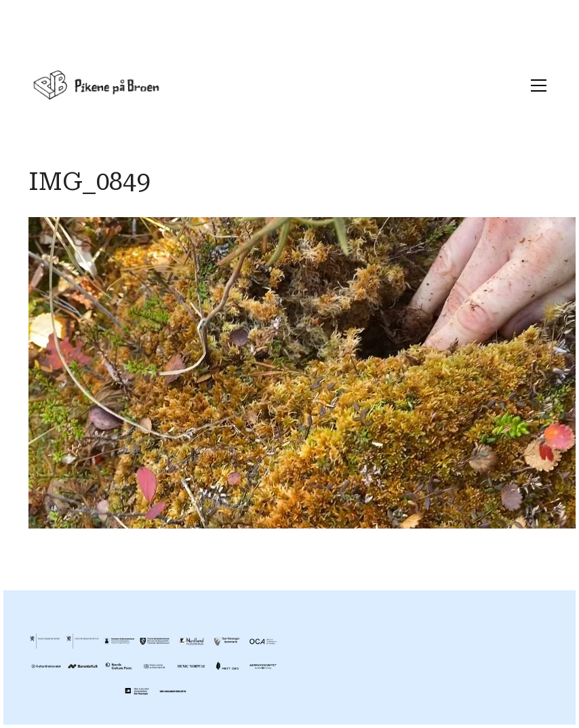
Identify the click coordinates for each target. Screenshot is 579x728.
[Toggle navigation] (535, 85)
